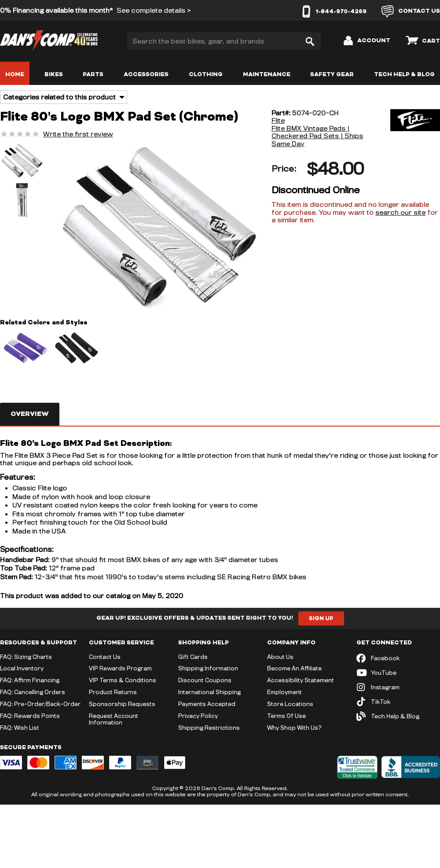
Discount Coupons (205, 680)
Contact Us (105, 657)
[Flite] (407, 129)
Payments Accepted (207, 704)
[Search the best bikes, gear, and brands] (224, 41)
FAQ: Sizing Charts (26, 657)
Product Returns (113, 692)
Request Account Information (114, 719)
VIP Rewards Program (120, 668)
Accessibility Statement (301, 680)
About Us (280, 657)
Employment (284, 692)
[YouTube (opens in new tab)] (398, 673)
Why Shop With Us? (294, 728)
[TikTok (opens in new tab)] (398, 702)
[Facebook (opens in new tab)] (398, 658)
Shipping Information (208, 668)
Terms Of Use (286, 716)
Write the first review (78, 134)
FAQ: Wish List (20, 728)
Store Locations (290, 704)
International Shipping (209, 692)
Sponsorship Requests (122, 704)
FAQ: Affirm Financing (30, 680)
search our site (400, 212)
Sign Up (321, 618)
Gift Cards (193, 657)
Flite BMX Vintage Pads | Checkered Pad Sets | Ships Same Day (317, 136)
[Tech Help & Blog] (398, 716)
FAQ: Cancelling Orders (33, 692)
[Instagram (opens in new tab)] (398, 687)
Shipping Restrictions (209, 728)
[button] (22, 162)
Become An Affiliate (294, 668)
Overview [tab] (30, 414)
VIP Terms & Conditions (123, 680)
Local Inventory (22, 668)
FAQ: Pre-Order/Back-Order (40, 704)
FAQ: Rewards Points (30, 716)
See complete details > (154, 10)
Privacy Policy (198, 716)
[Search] (310, 41)
